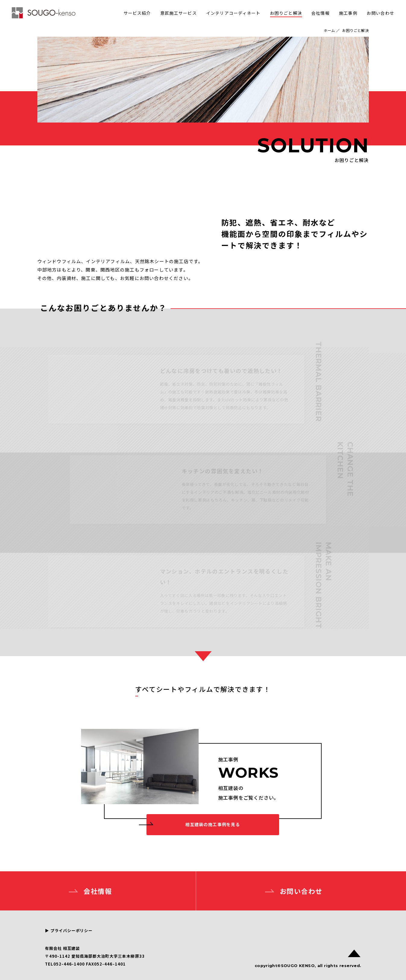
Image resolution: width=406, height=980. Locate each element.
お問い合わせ (381, 13)
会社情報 (320, 13)
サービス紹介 (137, 13)
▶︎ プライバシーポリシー (69, 930)
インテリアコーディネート (233, 13)
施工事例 (348, 13)
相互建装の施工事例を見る (213, 824)
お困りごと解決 (286, 13)
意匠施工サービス (179, 13)
